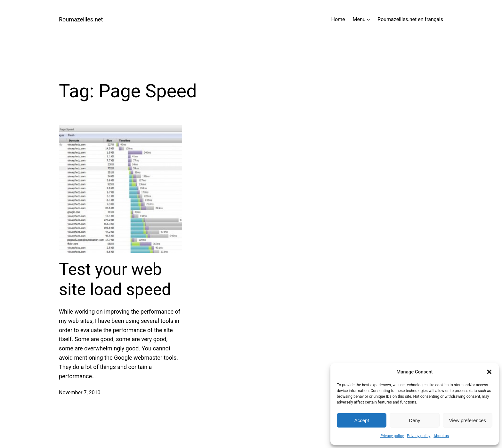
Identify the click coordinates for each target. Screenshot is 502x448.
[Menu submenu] (368, 20)
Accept (362, 420)
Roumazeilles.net (81, 19)
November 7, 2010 (80, 392)
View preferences (468, 420)
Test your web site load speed (115, 279)
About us (441, 436)
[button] (489, 372)
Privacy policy (392, 436)
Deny (414, 420)
